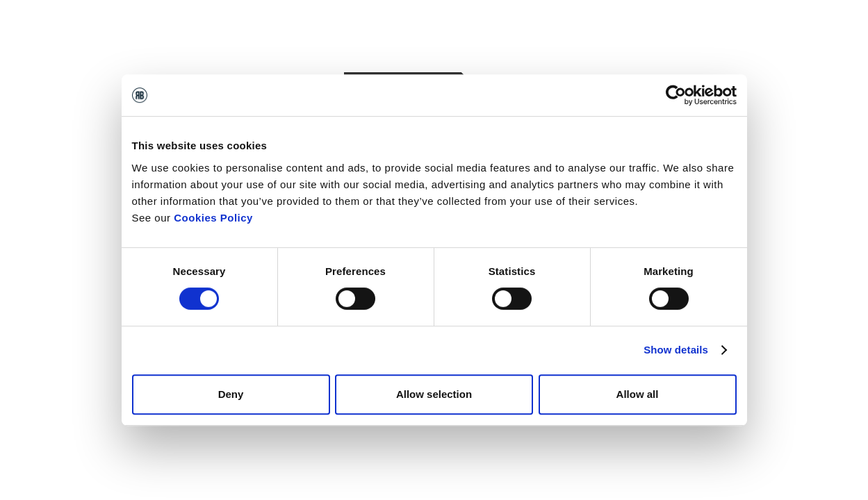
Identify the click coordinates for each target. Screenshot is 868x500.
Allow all (638, 394)
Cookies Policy (213, 218)
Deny (231, 394)
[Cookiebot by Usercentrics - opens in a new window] (676, 95)
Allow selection (434, 394)
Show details (676, 350)
